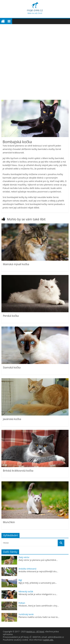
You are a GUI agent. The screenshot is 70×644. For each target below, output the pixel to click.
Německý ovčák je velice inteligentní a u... (38, 594)
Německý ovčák (26, 592)
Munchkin (9, 522)
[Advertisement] (35, 61)
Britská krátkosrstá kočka (18, 471)
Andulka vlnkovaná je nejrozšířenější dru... (38, 571)
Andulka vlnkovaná (27, 569)
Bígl (20, 580)
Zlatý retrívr (24, 557)
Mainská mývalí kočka (16, 264)
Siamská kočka (12, 367)
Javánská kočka (12, 419)
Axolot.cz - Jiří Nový (35, 632)
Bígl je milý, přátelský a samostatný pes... (38, 583)
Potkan (22, 603)
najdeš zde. (48, 640)
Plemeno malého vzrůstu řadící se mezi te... (39, 617)
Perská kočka (11, 316)
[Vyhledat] (61, 543)
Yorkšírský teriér (26, 614)
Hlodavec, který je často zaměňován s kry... (39, 606)
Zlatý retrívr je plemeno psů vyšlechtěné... (38, 560)
